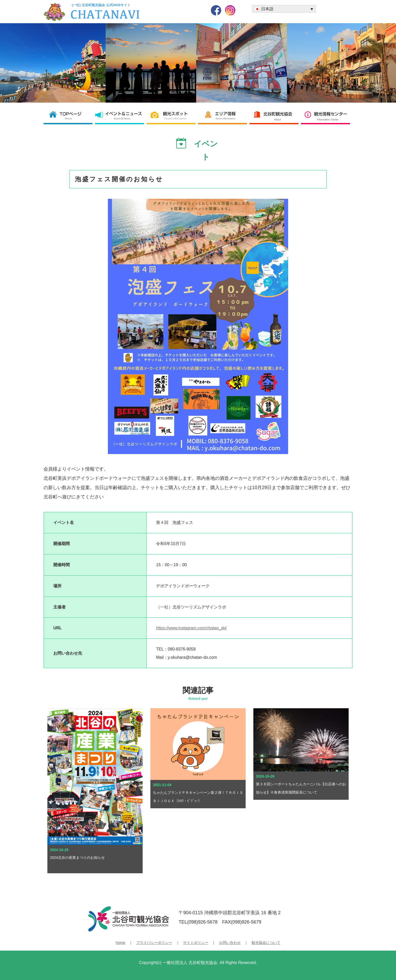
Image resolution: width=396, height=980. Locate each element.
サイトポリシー (196, 943)
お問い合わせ (230, 943)
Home (120, 943)
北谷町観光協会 (275, 115)
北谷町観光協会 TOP (69, 115)
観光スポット (172, 115)
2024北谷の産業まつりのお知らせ (79, 858)
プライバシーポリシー (154, 943)
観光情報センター (327, 115)
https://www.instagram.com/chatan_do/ (191, 628)
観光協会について (266, 943)
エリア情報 (224, 115)
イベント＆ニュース (121, 115)
